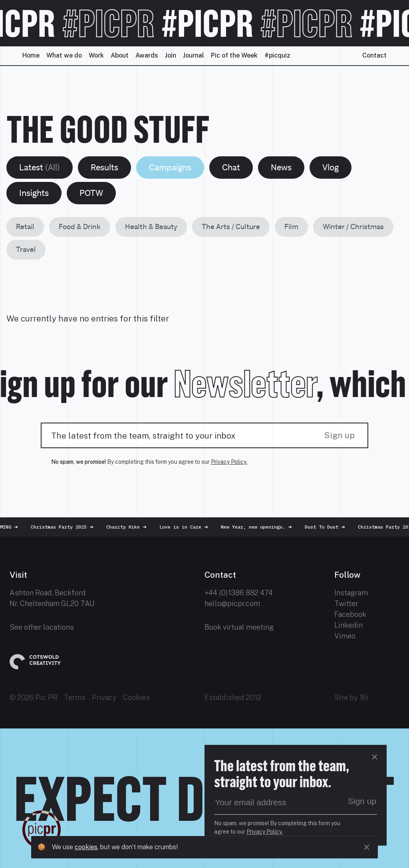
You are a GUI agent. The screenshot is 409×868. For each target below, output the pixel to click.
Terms (75, 697)
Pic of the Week (234, 55)
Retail (25, 226)
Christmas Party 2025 (65, 527)
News (281, 167)
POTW (91, 193)
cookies (86, 847)
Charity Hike (130, 527)
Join (171, 55)
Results (104, 167)
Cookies (136, 697)
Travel (26, 249)
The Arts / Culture (231, 226)
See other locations (42, 627)
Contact (374, 55)
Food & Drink (80, 226)
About (120, 55)
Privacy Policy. (229, 462)
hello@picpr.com (232, 604)
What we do (64, 55)
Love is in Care (187, 527)
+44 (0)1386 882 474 (239, 593)
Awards (147, 55)
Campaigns (170, 167)
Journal (194, 55)
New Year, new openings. (260, 527)
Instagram (351, 593)
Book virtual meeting (239, 627)
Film (291, 226)
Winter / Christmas (353, 226)
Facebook (350, 614)
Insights (34, 193)
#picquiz (277, 55)
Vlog (331, 167)
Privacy (104, 697)
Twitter (346, 604)
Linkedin (348, 625)
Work (96, 55)
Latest (40, 167)
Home (31, 55)
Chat (231, 167)
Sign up (339, 435)
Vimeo (345, 636)
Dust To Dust (328, 527)
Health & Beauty (151, 226)
